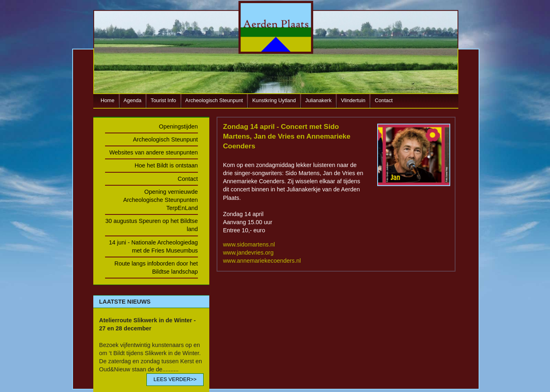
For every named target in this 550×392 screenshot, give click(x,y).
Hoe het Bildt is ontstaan (166, 165)
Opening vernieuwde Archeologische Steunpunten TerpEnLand (161, 200)
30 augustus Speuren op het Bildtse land (152, 225)
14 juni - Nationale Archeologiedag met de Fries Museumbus (153, 246)
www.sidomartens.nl (249, 244)
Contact (384, 100)
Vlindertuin (353, 100)
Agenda (133, 100)
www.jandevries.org (248, 253)
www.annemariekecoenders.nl (262, 261)
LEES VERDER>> (175, 379)
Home (107, 100)
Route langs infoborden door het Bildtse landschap (156, 268)
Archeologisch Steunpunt (214, 100)
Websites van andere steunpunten (154, 152)
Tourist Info (164, 100)
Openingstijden (178, 126)
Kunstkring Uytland (274, 100)
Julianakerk (319, 100)
